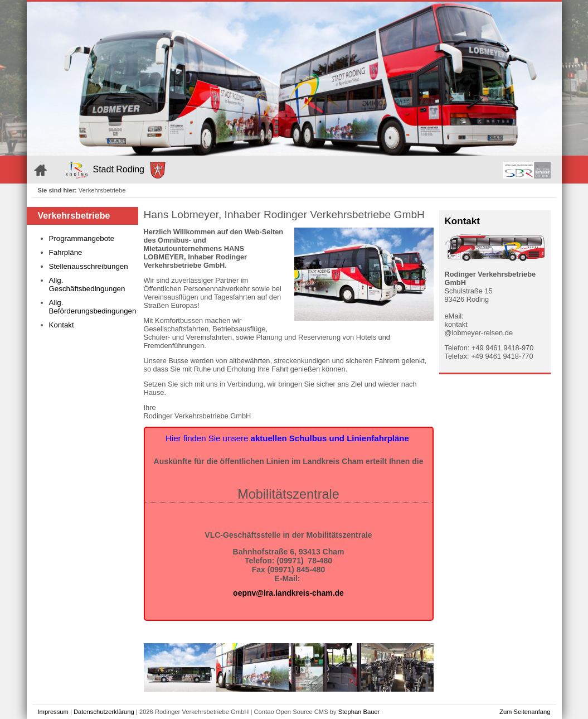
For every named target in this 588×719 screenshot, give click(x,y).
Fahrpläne (66, 252)
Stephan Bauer (359, 712)
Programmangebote (82, 238)
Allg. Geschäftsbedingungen (87, 284)
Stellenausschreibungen (89, 266)
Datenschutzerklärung (104, 712)
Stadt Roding (116, 170)
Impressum (53, 712)
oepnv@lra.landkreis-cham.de (288, 593)
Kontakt (62, 325)
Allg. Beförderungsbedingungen (91, 307)
